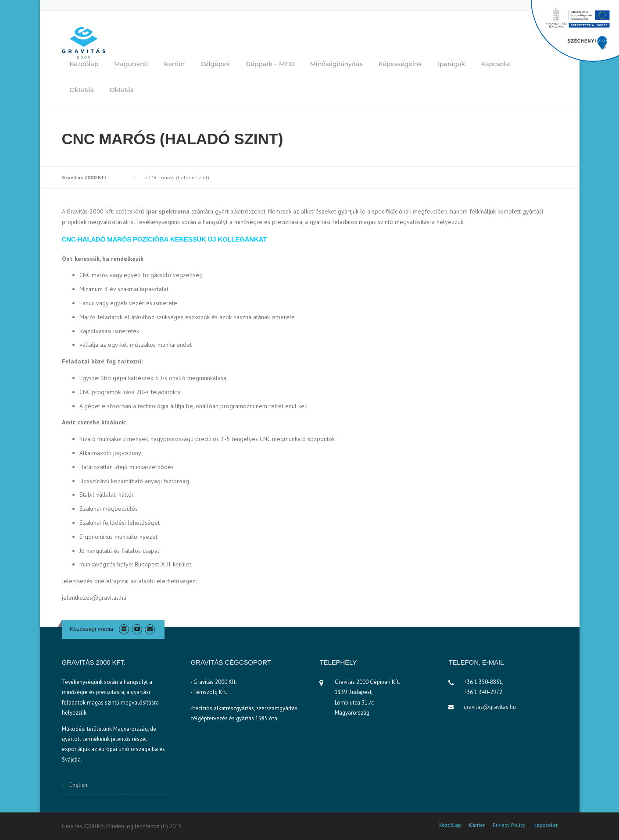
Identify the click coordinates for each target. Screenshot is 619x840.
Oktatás (82, 90)
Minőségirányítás (336, 64)
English (78, 785)
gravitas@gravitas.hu (490, 707)
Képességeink (400, 64)
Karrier (175, 64)
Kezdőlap (84, 64)
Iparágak (451, 64)
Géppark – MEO (270, 64)
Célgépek (215, 64)
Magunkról (131, 64)
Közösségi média (91, 629)
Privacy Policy (509, 825)
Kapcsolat (496, 64)
